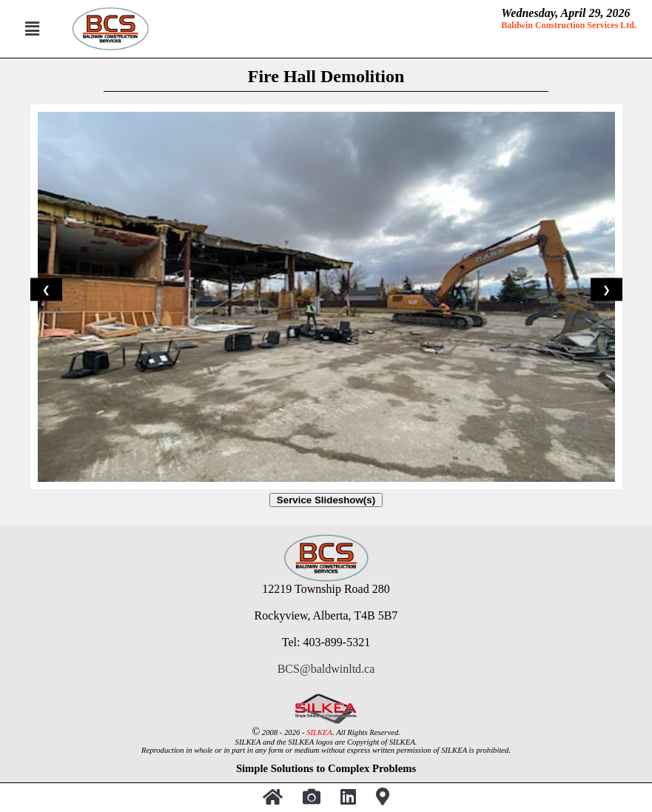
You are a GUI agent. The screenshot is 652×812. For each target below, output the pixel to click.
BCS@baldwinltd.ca (326, 669)
